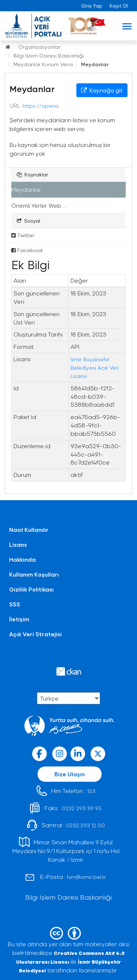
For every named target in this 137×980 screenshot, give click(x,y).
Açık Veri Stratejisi (35, 634)
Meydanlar (95, 64)
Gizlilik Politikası (31, 589)
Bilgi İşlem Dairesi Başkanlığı (49, 55)
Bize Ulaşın (70, 774)
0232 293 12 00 (85, 825)
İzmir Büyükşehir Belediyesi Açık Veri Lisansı (95, 368)
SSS (15, 604)
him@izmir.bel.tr (86, 877)
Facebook (27, 250)
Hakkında (22, 559)
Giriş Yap (92, 6)
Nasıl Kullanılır (29, 529)
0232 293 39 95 (82, 808)
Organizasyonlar (39, 47)
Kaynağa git (102, 90)
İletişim (19, 619)
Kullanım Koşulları (34, 574)
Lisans (18, 544)
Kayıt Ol (119, 6)
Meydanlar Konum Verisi (43, 64)
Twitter (23, 235)
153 (91, 791)
